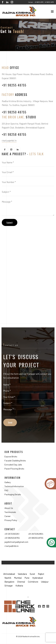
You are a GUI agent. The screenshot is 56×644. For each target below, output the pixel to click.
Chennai (21, 582)
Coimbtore (33, 582)
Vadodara (22, 574)
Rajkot (41, 574)
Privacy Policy (11, 520)
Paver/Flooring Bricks (14, 469)
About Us (9, 508)
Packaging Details (13, 494)
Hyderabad (37, 578)
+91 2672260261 (12, 534)
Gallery (8, 482)
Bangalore (9, 582)
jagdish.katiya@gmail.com (16, 542)
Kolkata (19, 586)
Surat (32, 574)
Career (8, 516)
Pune (27, 578)
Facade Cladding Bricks (15, 461)
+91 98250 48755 (49, 2)
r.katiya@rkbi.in (11, 546)
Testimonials (10, 512)
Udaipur (45, 582)
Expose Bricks (11, 456)
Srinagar (9, 586)
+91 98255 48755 (39, 2)
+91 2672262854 (36, 534)
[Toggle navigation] (51, 12)
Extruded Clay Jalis (13, 465)
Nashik (8, 578)
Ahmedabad (9, 574)
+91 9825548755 (36, 538)
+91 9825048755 (12, 538)
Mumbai (18, 578)
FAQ (6, 490)
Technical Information (14, 486)
